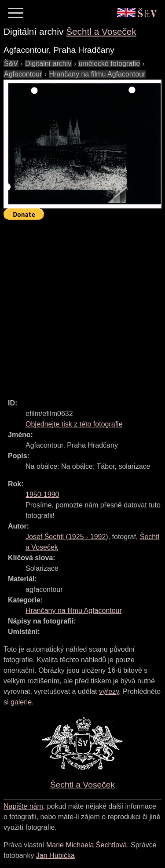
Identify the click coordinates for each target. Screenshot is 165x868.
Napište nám (23, 806)
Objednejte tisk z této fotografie (74, 424)
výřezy (109, 691)
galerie (21, 702)
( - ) (67, 537)
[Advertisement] (82, 305)
